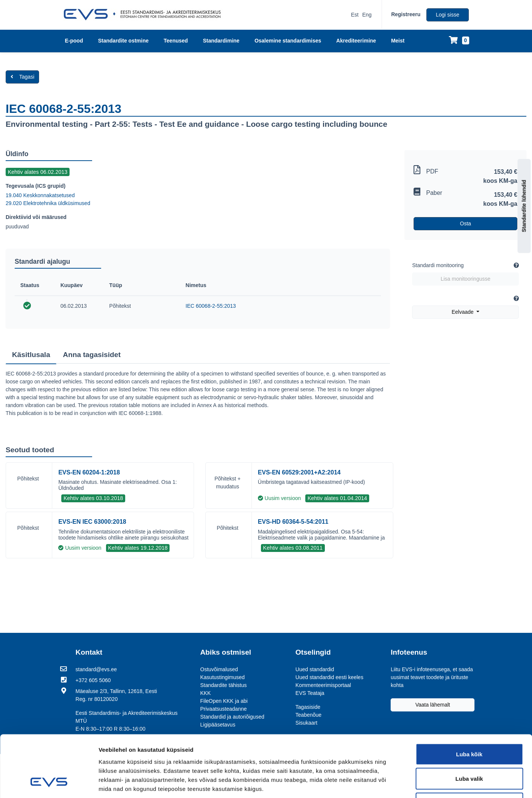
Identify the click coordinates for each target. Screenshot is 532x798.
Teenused (176, 41)
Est (355, 15)
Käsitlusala (31, 355)
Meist (398, 41)
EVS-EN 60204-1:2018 (89, 472)
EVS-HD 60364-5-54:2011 (293, 522)
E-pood (74, 41)
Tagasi (22, 77)
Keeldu (469, 749)
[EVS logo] (145, 15)
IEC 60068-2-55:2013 (211, 306)
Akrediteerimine (356, 41)
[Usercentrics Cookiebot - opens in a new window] (49, 783)
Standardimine (221, 41)
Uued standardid (315, 669)
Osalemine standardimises (288, 41)
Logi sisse (447, 15)
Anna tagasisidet (92, 355)
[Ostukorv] (459, 41)
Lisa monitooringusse (465, 279)
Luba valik (469, 724)
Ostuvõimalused (219, 669)
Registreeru (406, 14)
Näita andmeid (428, 783)
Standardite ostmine (124, 41)
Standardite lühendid (524, 206)
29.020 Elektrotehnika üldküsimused (48, 203)
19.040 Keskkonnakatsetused (40, 195)
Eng (367, 15)
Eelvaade (463, 312)
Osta (465, 223)
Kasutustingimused (223, 677)
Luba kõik (469, 699)
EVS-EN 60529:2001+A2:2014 (299, 472)
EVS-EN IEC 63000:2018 (92, 522)
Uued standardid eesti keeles (330, 677)
